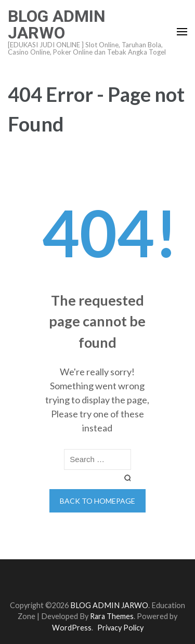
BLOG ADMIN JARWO (57, 24)
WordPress (72, 628)
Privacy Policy (120, 628)
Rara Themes (112, 616)
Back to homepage (97, 501)
